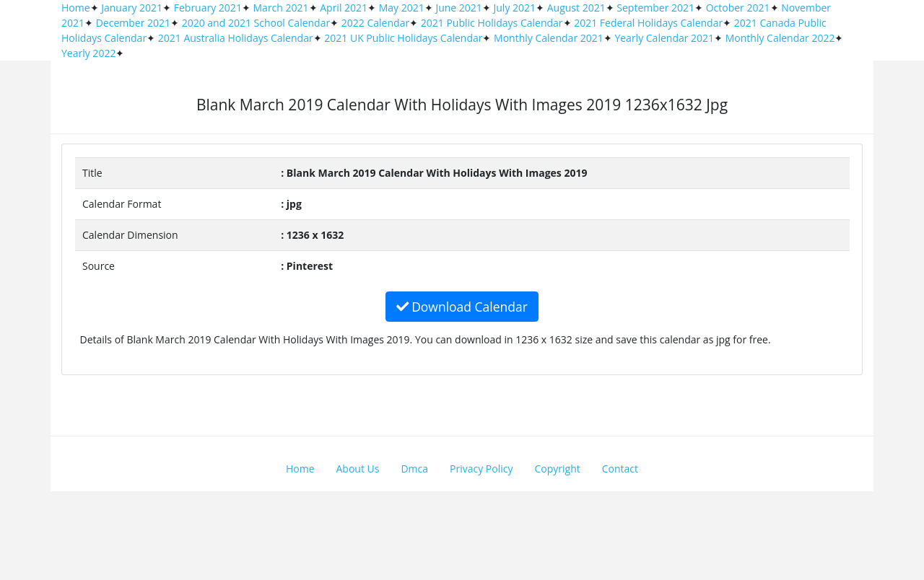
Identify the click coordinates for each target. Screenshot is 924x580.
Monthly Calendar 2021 (549, 38)
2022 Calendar (375, 23)
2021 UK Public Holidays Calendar (403, 38)
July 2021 (515, 8)
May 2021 (402, 8)
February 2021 (208, 8)
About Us (358, 469)
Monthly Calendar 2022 (780, 38)
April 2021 (344, 8)
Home (76, 8)
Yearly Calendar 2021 (664, 38)
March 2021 (281, 8)
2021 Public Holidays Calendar (492, 23)
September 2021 (655, 8)
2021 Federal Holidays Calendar (648, 23)
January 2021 (132, 8)
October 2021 (738, 8)
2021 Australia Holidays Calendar (236, 38)
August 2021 (576, 8)
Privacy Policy (481, 469)
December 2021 (133, 23)
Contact (620, 469)
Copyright (558, 469)
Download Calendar (462, 307)
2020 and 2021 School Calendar (256, 23)
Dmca (414, 469)
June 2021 (458, 8)
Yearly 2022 (88, 53)
